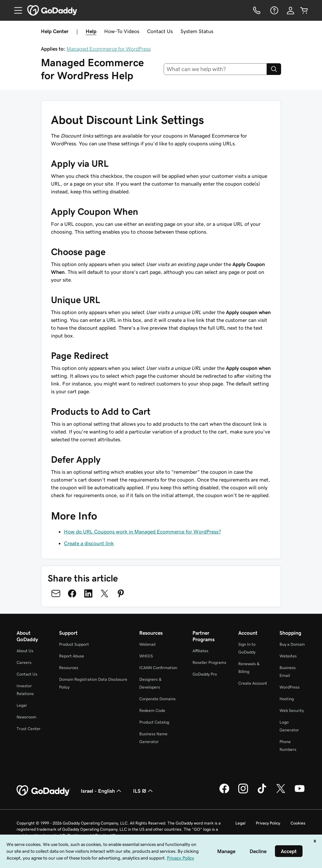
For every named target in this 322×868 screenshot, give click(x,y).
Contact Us (160, 31)
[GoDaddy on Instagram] (243, 792)
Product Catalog (154, 722)
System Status (197, 31)
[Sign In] (291, 10)
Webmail (147, 644)
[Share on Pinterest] (121, 593)
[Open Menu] (16, 10)
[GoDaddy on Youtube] (300, 792)
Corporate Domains (157, 699)
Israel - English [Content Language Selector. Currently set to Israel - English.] (102, 791)
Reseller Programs (209, 662)
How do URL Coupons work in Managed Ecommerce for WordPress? (142, 532)
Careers (24, 662)
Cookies (298, 823)
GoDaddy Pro (205, 674)
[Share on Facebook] (72, 593)
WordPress (290, 687)
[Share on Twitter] (105, 593)
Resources (69, 668)
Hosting (287, 699)
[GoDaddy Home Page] (43, 791)
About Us (25, 651)
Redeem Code (152, 710)
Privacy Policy (268, 823)
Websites (288, 656)
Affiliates (200, 651)
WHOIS (146, 656)
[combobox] (215, 69)
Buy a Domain (292, 644)
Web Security (292, 710)
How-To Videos (122, 31)
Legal (22, 705)
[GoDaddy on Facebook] (224, 792)
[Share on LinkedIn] (88, 593)
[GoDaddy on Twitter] (281, 792)
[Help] (274, 10)
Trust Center (29, 729)
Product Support (74, 644)
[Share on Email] (56, 593)
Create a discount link (89, 543)
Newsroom (26, 717)
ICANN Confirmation (158, 668)
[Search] (274, 69)
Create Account (253, 683)
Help (91, 31)
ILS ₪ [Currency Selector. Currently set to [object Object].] (144, 791)
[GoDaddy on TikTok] (262, 792)
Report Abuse (72, 656)
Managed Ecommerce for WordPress (109, 49)
